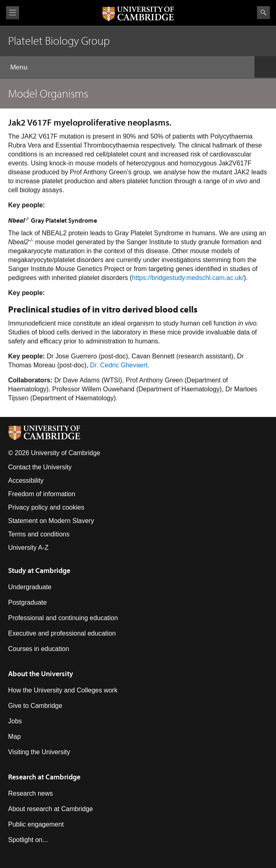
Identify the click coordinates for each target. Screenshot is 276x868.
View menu (13, 13)
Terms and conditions (39, 534)
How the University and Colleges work (63, 690)
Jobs (15, 721)
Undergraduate (30, 587)
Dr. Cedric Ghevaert (119, 365)
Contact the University (40, 467)
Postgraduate (27, 602)
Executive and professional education (62, 633)
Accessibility (26, 481)
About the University (41, 674)
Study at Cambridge (39, 570)
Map (14, 737)
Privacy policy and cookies (46, 507)
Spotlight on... (28, 840)
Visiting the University (39, 752)
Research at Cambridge (44, 777)
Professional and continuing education (63, 618)
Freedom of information (42, 494)
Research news (30, 793)
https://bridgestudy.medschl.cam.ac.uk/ (188, 278)
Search (263, 13)
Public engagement (36, 824)
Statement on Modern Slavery (51, 521)
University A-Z (28, 548)
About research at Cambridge (51, 809)
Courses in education (39, 649)
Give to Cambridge (35, 706)
